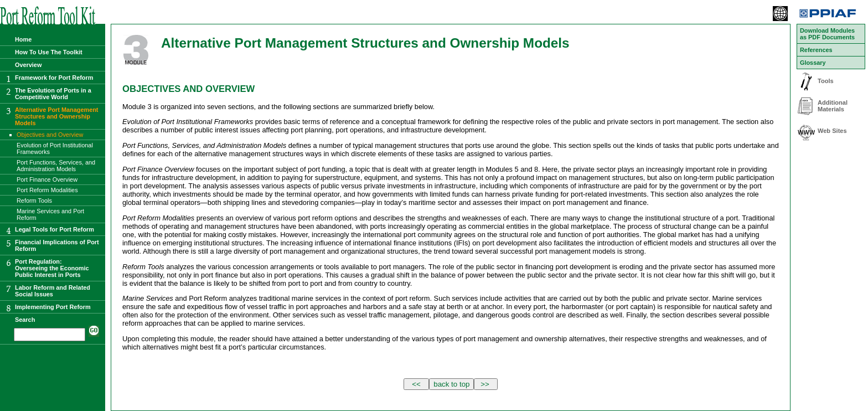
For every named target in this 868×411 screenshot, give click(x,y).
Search (25, 320)
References (816, 50)
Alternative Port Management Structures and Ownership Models (56, 116)
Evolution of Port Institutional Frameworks (55, 148)
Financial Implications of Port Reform (57, 245)
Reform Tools (34, 201)
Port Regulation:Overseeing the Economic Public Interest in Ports (52, 268)
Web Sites (832, 131)
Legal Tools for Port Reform (55, 229)
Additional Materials (833, 106)
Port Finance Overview (47, 179)
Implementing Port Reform (53, 307)
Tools (826, 81)
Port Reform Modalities (47, 190)
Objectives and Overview (50, 135)
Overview (28, 65)
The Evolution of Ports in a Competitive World (53, 94)
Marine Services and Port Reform (50, 214)
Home (23, 39)
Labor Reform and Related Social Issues (53, 291)
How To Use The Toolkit (49, 52)
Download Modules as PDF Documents (827, 34)
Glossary (813, 63)
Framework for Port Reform (54, 78)
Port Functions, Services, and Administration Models (56, 166)
